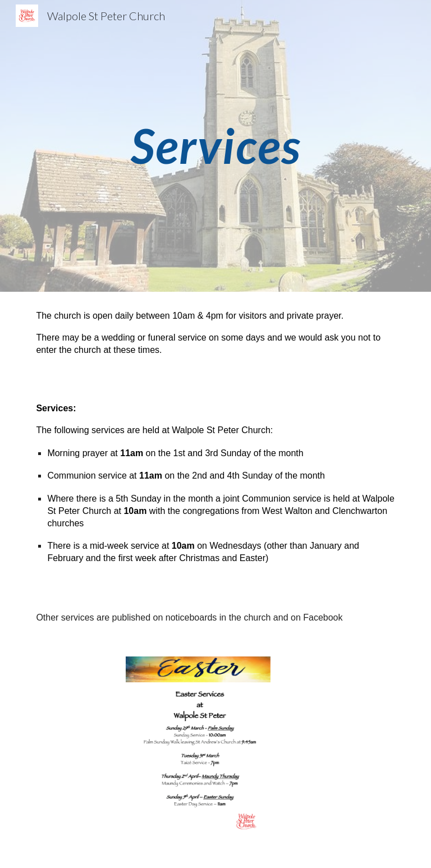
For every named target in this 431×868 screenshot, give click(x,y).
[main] (215, 146)
